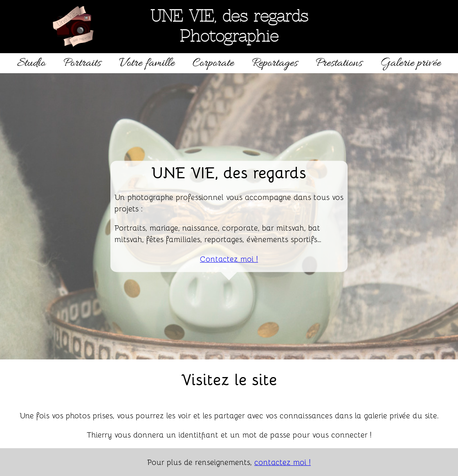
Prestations (339, 63)
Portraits (82, 63)
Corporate (213, 63)
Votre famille (147, 63)
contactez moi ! (283, 462)
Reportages (275, 63)
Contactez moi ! (229, 258)
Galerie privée (411, 63)
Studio (31, 63)
